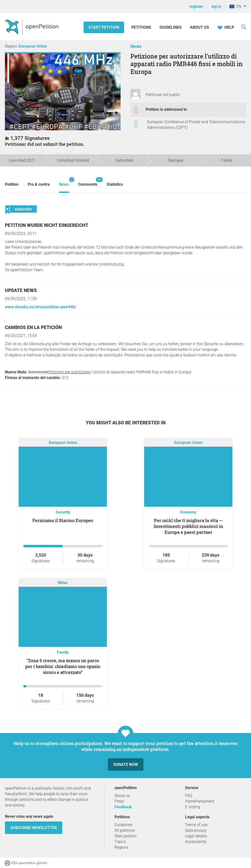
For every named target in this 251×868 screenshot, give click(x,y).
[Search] (244, 27)
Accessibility (196, 842)
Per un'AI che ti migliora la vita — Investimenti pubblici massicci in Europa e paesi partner (188, 526)
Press (119, 801)
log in (216, 6)
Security (63, 512)
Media (136, 46)
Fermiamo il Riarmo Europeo (63, 520)
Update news (21, 290)
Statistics (115, 184)
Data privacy (196, 830)
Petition (12, 184)
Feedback (123, 807)
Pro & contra (39, 184)
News (64, 182)
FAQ (189, 796)
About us (200, 27)
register (196, 6)
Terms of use (196, 825)
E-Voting (192, 807)
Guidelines (171, 27)
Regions (121, 847)
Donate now (126, 764)
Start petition (104, 27)
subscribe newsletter (34, 828)
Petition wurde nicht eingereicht (47, 225)
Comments (88, 182)
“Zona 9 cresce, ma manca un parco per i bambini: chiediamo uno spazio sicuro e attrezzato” (63, 666)
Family (63, 652)
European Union (33, 46)
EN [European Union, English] (235, 6)
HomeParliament (200, 801)
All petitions (125, 830)
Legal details (196, 836)
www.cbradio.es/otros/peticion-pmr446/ (40, 307)
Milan (63, 583)
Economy (188, 512)
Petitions (142, 27)
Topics (120, 842)
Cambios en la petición (33, 327)
